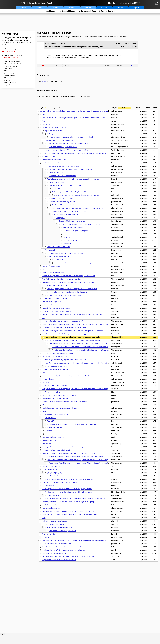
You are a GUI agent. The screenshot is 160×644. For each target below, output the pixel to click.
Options (107, 65)
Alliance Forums (10, 78)
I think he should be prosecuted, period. (56, 398)
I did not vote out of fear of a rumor (55, 521)
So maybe (48, 537)
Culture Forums (9, 76)
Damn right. (47, 124)
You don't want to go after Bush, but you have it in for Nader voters (69, 492)
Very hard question (49, 534)
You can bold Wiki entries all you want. (68, 215)
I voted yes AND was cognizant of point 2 (59, 140)
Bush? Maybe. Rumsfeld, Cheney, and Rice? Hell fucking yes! (64, 550)
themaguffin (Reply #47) (129, 43)
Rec (43, 65)
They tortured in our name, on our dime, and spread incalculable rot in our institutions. (75, 457)
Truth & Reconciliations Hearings (54, 273)
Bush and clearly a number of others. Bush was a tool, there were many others (70, 515)
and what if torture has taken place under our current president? (70, 169)
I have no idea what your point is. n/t (63, 531)
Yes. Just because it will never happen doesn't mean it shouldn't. (65, 547)
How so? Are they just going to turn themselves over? (64, 321)
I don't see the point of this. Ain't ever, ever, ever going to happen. (65, 334)
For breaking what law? (51, 163)
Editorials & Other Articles (13, 64)
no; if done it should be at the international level (59, 560)
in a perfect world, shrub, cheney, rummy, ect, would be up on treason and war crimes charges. (76, 389)
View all (126, 37)
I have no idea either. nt (58, 182)
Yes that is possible (56, 173)
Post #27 (50, 421)
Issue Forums (9, 73)
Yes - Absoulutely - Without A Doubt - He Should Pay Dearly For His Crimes (69, 511)
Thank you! (56, 189)
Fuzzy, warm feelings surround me (59, 528)
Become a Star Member (10, 58)
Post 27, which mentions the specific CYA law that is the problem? (73, 424)
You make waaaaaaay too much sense (63, 147)
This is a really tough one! (52, 302)
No (43, 318)
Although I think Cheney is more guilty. (56, 369)
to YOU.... (67, 237)
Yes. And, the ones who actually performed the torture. (62, 279)
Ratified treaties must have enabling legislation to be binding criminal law (73, 179)
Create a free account (9, 51)
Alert (67, 65)
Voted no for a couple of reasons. (54, 127)
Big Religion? (49, 379)
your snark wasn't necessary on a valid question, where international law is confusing (78, 460)
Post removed (50, 250)
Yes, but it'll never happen (51, 266)
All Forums (8, 71)
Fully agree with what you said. (58, 134)
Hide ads (104, 8)
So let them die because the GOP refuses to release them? (65, 327)
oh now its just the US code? (59, 256)
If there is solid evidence (51, 305)
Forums (88, 8)
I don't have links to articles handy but (63, 176)
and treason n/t (48, 444)
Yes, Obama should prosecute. (53, 437)
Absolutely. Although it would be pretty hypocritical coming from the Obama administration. (75, 324)
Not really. (48, 434)
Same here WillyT (51, 469)
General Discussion (70, 11)
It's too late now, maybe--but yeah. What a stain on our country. (65, 150)
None (124, 108)
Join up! (120, 8)
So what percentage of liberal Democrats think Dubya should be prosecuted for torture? (74, 331)
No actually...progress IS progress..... (77, 231)
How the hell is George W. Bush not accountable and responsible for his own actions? (75, 498)
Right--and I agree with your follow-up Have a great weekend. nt (72, 137)
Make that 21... (50, 418)
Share (119, 65)
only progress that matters (73, 227)
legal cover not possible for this (56, 286)
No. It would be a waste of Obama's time (57, 311)
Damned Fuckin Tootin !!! (51, 466)
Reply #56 (112, 11)
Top (56, 65)
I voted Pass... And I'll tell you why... (55, 356)
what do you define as (71, 240)
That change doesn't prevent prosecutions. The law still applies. (77, 195)
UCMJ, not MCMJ (58, 260)
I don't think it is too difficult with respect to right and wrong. (69, 144)
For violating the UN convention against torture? (62, 166)
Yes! (44, 518)
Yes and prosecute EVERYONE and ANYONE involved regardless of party (68, 502)
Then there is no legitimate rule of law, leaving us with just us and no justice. (73, 337)
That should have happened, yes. (54, 160)
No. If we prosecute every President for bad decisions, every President (67, 489)
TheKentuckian (51, 43)
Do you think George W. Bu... (93, 11)
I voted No (48, 431)
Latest (40, 8)
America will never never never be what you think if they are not (65, 402)
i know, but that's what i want (58, 366)
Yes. (44, 114)
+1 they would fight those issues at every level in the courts (66, 292)
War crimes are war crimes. (54, 524)
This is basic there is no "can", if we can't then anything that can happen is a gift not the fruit (82, 344)
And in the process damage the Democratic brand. (65, 295)
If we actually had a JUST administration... (58, 450)
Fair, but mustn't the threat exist (56, 386)
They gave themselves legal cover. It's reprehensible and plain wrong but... (69, 282)
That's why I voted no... (53, 392)
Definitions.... (68, 244)
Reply (132, 65)
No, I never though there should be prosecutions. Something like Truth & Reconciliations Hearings (77, 153)
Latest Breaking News (12, 62)
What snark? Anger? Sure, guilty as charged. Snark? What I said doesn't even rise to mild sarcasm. (84, 463)
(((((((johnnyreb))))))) (55, 473)
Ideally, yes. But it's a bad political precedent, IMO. (60, 395)
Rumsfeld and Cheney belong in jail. (55, 553)
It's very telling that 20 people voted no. (56, 415)
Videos (72, 8)
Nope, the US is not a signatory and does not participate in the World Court (76, 208)
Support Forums (10, 83)
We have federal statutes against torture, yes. (66, 185)
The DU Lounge (9, 69)
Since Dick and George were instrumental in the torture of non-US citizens (69, 453)
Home (24, 8)
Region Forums (9, 80)
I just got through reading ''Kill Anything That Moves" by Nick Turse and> (68, 557)
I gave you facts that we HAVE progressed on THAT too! (81, 224)
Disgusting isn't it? (54, 495)
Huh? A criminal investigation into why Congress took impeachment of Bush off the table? (77, 363)
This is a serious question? (52, 405)
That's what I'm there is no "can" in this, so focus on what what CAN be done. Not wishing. (84, 347)
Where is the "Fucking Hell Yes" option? (56, 308)
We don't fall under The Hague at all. (62, 202)
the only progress (70, 234)
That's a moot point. (50, 440)
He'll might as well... (50, 486)
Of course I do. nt (49, 156)
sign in (44, 81)
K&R (44, 269)
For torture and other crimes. (53, 505)
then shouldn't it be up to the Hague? (60, 198)
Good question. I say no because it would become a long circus (65, 447)
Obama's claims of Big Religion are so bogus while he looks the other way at (69, 376)
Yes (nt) (45, 411)
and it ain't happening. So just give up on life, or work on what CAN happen (74, 340)
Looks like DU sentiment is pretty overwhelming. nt (60, 408)
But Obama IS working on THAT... (64, 205)
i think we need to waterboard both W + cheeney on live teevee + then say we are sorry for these (76, 540)
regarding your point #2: (53, 131)
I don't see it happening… (51, 508)
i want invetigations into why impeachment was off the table (64, 360)
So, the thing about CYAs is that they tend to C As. (70, 192)
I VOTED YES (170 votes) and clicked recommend (60, 482)
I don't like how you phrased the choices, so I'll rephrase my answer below (69, 276)
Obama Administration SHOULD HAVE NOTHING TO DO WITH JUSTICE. (68, 479)
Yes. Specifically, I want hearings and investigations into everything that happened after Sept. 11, (77, 118)
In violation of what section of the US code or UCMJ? (66, 253)
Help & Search (9, 85)
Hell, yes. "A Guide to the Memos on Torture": (58, 353)
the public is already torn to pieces (57, 298)
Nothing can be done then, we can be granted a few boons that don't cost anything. (84, 350)
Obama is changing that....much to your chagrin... (70, 211)
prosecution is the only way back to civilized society (72, 263)
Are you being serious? (55, 427)
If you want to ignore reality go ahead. (72, 221)
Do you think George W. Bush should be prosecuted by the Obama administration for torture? (88, 37)
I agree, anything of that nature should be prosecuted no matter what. (72, 289)
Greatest (56, 8)
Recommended (152, 108)
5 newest (138, 108)
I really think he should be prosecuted (56, 476)
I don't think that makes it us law (59, 247)
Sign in (136, 8)
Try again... (60, 218)
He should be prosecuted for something (57, 544)
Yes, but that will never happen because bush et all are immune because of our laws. (72, 315)
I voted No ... (47, 382)
